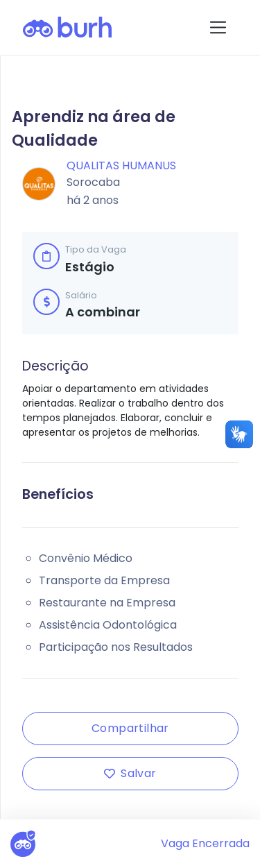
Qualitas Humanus (121, 165)
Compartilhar (130, 728)
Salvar (130, 773)
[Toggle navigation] (218, 27)
